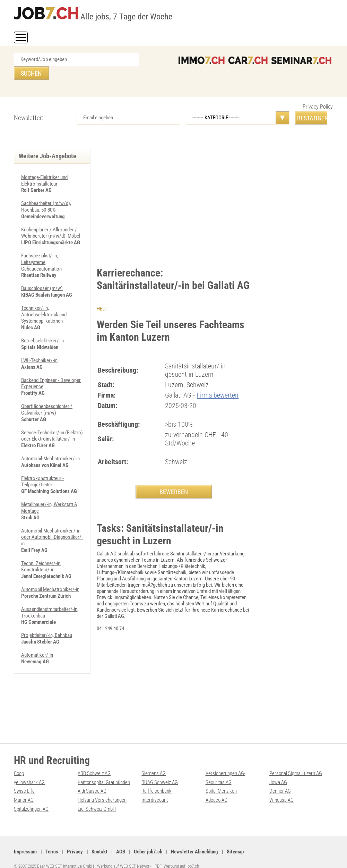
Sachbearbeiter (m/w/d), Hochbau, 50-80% (46, 193)
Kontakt (99, 841)
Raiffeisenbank (157, 781)
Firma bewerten (218, 381)
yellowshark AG (29, 772)
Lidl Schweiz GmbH (97, 798)
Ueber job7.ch (148, 841)
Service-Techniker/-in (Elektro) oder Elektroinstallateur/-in (52, 417)
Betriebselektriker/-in (42, 324)
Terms (52, 841)
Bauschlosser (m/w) (42, 273)
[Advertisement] (174, 187)
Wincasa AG (281, 790)
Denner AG (280, 781)
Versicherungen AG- (225, 764)
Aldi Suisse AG (92, 781)
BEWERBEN (174, 478)
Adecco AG (216, 790)
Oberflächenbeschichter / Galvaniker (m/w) (47, 392)
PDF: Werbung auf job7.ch (177, 855)
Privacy (75, 841)
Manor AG (24, 790)
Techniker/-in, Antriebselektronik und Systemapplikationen (44, 298)
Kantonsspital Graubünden (104, 772)
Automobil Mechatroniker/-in (50, 568)
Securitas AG (219, 772)
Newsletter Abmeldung (194, 841)
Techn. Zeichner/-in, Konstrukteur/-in (41, 546)
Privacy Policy (318, 93)
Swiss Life (24, 781)
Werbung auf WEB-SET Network (124, 855)
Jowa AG (278, 772)
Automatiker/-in (37, 633)
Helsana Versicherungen (102, 790)
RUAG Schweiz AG (160, 772)
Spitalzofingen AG (31, 798)
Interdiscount (155, 790)
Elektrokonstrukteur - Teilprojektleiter (42, 462)
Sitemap (235, 841)
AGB (121, 841)
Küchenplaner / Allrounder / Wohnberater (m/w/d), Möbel (51, 218)
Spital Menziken (221, 781)
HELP (102, 295)
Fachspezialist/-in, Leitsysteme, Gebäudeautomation (41, 247)
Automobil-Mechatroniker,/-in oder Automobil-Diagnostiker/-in (52, 517)
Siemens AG (154, 764)
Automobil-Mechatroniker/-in (50, 440)
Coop (19, 764)
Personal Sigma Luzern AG (296, 764)
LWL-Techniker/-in (39, 343)
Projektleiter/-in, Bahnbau (47, 613)
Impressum (25, 841)
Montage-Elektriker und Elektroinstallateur (44, 167)
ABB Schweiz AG (94, 764)
